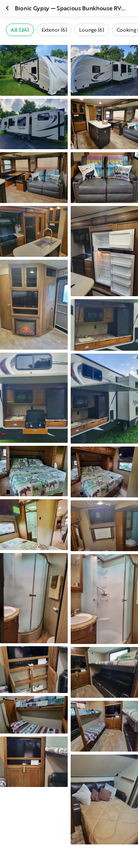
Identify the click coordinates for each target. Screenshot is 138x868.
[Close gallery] (8, 8)
